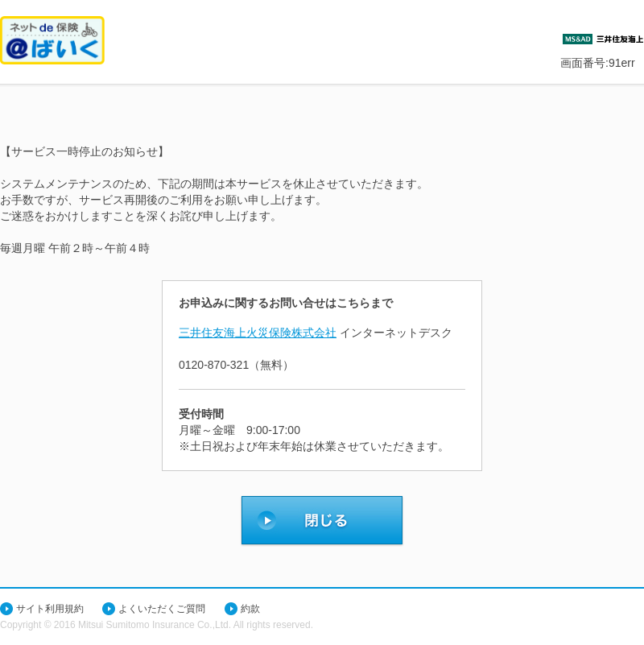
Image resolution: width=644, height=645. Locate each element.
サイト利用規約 (50, 609)
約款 (250, 609)
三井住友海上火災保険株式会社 (258, 333)
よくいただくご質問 (162, 609)
